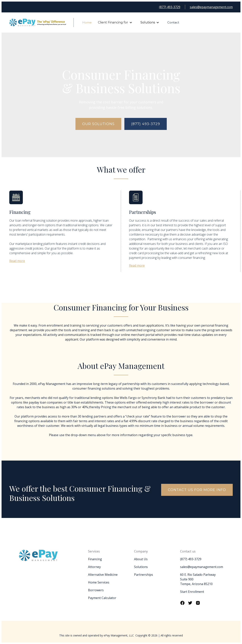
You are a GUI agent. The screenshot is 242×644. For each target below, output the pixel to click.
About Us (141, 559)
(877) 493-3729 (170, 7)
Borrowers (96, 590)
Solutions (148, 22)
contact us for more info (197, 490)
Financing (95, 559)
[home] (41, 22)
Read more (17, 261)
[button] (115, 22)
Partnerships (144, 575)
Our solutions (98, 124)
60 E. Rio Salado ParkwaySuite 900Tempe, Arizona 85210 (198, 579)
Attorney (94, 567)
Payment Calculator (102, 598)
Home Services (99, 582)
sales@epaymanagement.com (211, 7)
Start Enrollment (192, 592)
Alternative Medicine (103, 575)
